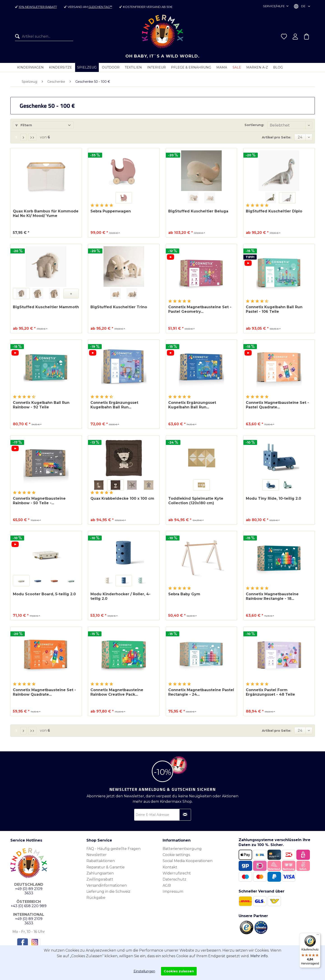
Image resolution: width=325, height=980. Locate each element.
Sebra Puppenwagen (111, 211)
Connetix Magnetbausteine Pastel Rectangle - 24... (201, 692)
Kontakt (170, 867)
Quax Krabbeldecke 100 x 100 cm (122, 498)
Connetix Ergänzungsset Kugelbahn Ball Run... (114, 405)
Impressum (173, 891)
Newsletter (97, 855)
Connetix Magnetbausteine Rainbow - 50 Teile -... (39, 501)
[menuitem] (44, 37)
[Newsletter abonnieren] (185, 815)
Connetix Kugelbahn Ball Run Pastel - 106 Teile (274, 309)
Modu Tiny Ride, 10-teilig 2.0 (273, 498)
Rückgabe (96, 898)
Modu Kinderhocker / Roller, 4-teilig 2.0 (120, 596)
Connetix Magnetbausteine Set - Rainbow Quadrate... (44, 692)
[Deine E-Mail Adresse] (163, 815)
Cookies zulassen (179, 971)
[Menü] (318, 936)
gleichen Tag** (100, 7)
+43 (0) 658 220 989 (29, 906)
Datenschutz (174, 879)
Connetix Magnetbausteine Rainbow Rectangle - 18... (272, 596)
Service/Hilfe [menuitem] (274, 6)
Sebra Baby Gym (184, 594)
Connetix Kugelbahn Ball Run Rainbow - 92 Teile (41, 405)
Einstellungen (144, 971)
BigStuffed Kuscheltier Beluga (198, 211)
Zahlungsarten (100, 873)
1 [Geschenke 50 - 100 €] (16, 137)
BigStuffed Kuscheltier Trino (119, 307)
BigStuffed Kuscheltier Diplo (274, 211)
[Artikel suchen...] (44, 37)
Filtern (24, 125)
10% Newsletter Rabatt (38, 7)
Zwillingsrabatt (100, 879)
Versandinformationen (107, 885)
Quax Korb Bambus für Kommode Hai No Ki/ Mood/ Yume (46, 213)
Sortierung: (254, 125)
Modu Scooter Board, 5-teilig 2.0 (44, 594)
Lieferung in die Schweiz (108, 891)
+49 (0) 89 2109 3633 (29, 891)
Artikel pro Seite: (277, 137)
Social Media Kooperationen (188, 861)
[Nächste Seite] (23, 137)
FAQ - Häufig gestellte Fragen (113, 849)
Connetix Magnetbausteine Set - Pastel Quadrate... (277, 405)
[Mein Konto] (295, 37)
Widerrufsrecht (177, 873)
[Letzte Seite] (32, 137)
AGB (167, 885)
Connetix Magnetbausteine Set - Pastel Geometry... (200, 309)
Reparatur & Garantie (106, 867)
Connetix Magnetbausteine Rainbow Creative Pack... (117, 692)
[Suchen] (18, 37)
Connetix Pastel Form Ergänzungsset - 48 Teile (270, 692)
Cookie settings (176, 855)
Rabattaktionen (101, 861)
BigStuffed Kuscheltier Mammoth (46, 307)
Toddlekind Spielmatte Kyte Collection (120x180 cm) (196, 501)
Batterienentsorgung (182, 849)
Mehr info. (259, 956)
